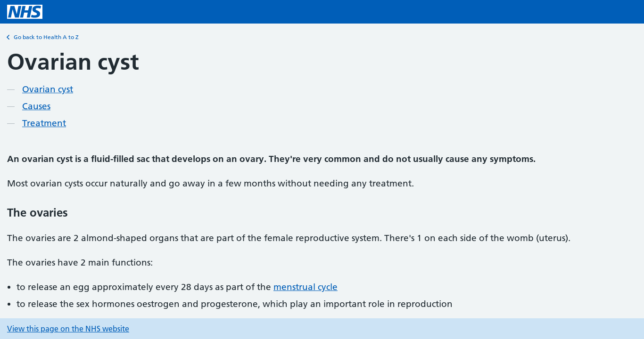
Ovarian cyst (48, 89)
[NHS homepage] (25, 12)
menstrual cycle (305, 287)
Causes (36, 106)
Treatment (44, 123)
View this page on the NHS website (68, 329)
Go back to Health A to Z (43, 37)
